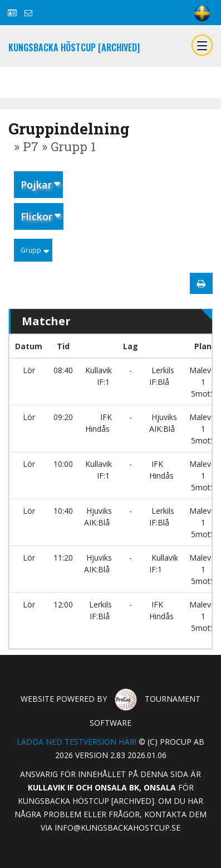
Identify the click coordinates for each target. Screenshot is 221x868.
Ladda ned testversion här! (77, 742)
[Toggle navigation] (202, 45)
